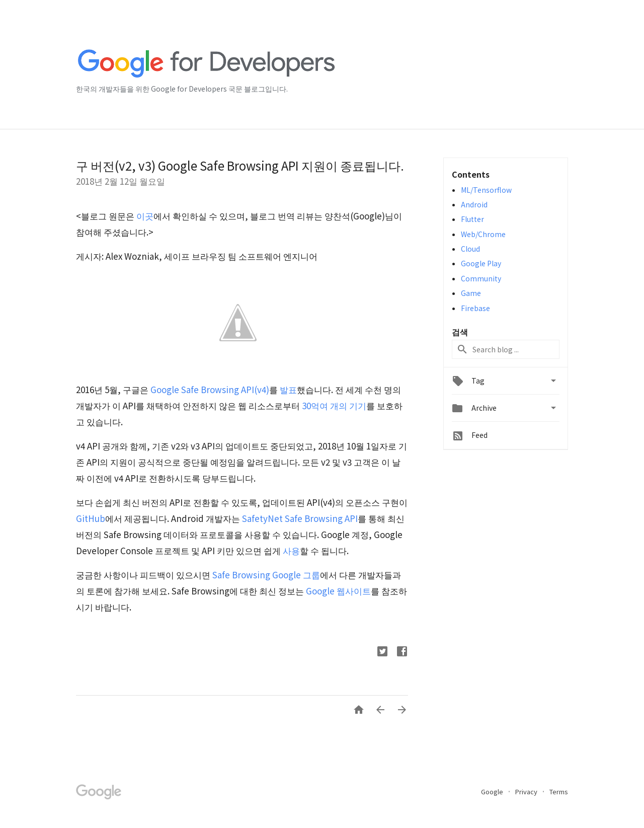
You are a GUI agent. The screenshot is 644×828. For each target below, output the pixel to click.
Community (481, 278)
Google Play (481, 263)
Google (493, 792)
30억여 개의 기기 (334, 405)
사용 (291, 550)
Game (471, 293)
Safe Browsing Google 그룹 (266, 575)
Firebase (475, 308)
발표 (288, 389)
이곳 (145, 216)
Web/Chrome (483, 234)
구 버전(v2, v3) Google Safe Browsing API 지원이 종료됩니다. (240, 165)
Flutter (472, 219)
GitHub (91, 518)
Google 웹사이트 (338, 591)
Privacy (527, 792)
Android (474, 204)
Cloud (470, 249)
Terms (559, 792)
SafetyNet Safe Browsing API (300, 518)
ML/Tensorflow (486, 190)
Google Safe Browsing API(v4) (210, 389)
